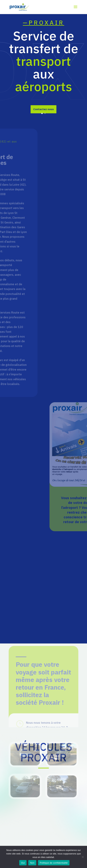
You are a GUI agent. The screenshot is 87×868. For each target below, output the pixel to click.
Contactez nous (43, 111)
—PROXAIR (43, 24)
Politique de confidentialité (54, 863)
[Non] (83, 857)
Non (32, 863)
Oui (23, 863)
